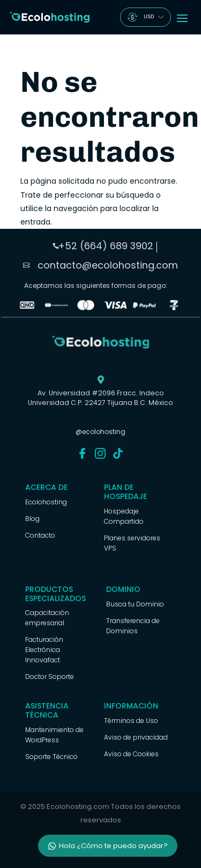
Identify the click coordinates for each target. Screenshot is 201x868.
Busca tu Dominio (135, 604)
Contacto (40, 535)
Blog (32, 519)
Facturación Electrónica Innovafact (44, 650)
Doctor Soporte (50, 677)
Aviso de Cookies (131, 754)
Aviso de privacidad (136, 737)
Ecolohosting (46, 502)
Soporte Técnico (51, 757)
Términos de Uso (131, 721)
